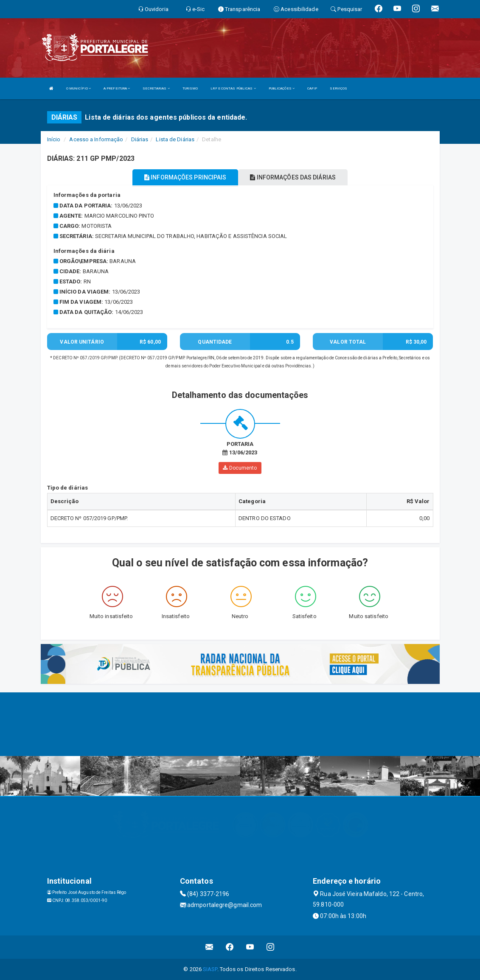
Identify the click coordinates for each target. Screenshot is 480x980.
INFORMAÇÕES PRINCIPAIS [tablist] (185, 177)
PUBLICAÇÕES (282, 88)
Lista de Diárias (175, 139)
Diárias (140, 139)
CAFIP (312, 88)
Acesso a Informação (96, 139)
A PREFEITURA (117, 88)
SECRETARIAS (156, 88)
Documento (240, 468)
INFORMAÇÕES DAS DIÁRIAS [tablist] (293, 177)
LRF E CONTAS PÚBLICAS (233, 88)
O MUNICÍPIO (79, 88)
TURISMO (190, 88)
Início (54, 139)
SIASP (210, 969)
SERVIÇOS (338, 88)
